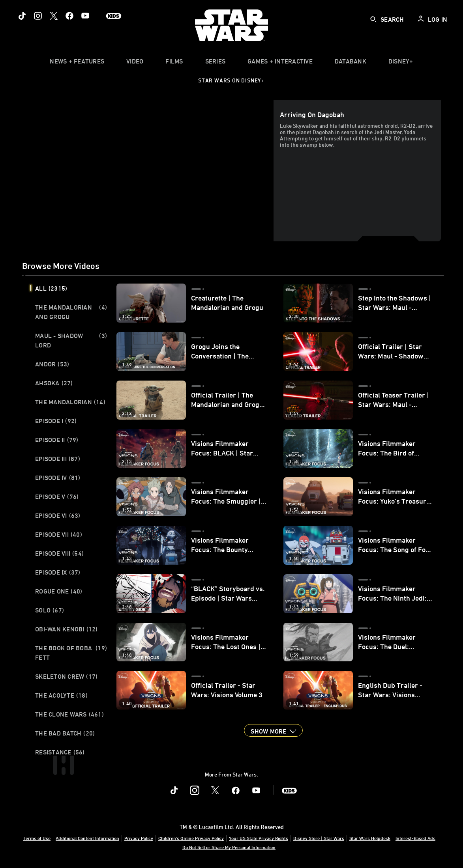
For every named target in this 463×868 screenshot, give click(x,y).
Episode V (57, 497)
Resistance (60, 752)
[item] (77, 63)
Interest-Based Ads (415, 838)
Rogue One (59, 591)
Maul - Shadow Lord (71, 340)
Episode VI (58, 515)
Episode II (57, 440)
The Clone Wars (69, 714)
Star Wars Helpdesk (370, 838)
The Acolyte (61, 695)
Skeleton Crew (66, 676)
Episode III (58, 459)
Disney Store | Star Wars (319, 838)
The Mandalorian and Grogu (71, 312)
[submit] (373, 19)
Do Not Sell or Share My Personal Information (229, 847)
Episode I (56, 421)
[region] (149, 171)
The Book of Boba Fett (71, 653)
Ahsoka (54, 383)
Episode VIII (59, 553)
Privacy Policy (139, 838)
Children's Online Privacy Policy (191, 838)
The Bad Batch (65, 733)
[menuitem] (135, 63)
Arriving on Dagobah (312, 114)
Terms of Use (37, 838)
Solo (50, 610)
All (51, 288)
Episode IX (58, 572)
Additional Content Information (87, 838)
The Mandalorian (70, 402)
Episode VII (59, 534)
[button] (273, 730)
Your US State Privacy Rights (259, 838)
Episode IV (58, 478)
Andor (52, 364)
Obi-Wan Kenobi (67, 629)
